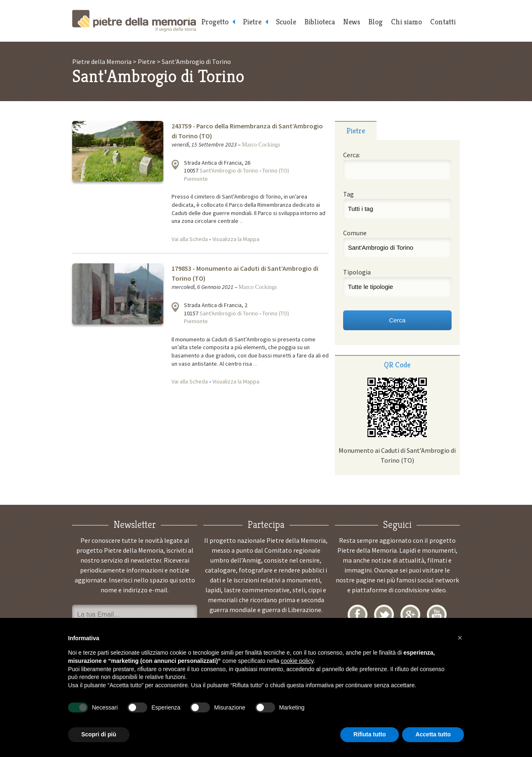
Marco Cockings (261, 145)
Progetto (215, 22)
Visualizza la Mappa (236, 239)
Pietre (252, 22)
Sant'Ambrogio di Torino (229, 170)
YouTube (437, 615)
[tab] (356, 130)
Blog (375, 22)
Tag (348, 194)
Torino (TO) (276, 170)
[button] (460, 638)
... (241, 221)
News (352, 22)
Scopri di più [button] (99, 734)
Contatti (443, 22)
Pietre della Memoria (134, 21)
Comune (355, 233)
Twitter (384, 615)
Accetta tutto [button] (433, 734)
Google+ (410, 615)
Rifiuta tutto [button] (370, 734)
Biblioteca (320, 22)
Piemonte (196, 179)
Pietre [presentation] (356, 131)
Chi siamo (406, 22)
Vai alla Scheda (190, 239)
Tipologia (357, 272)
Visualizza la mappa (175, 165)
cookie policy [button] (297, 661)
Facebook (358, 615)
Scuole (286, 22)
